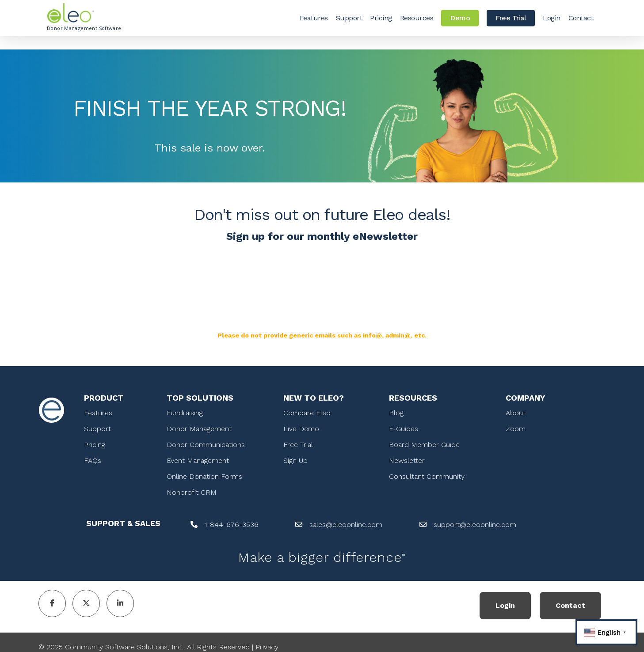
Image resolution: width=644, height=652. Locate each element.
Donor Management (199, 429)
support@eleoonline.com (475, 525)
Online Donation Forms (204, 476)
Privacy (267, 647)
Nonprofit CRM (192, 492)
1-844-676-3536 (232, 525)
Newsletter (407, 461)
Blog (396, 413)
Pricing (95, 445)
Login (505, 605)
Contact (570, 605)
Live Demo (301, 429)
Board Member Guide (424, 445)
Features (98, 413)
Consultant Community (427, 476)
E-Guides (404, 429)
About (516, 413)
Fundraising (185, 413)
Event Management (198, 461)
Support (97, 429)
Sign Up (295, 461)
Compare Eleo (307, 413)
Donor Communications (206, 445)
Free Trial (298, 445)
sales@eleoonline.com (346, 525)
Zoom (516, 429)
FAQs (93, 461)
